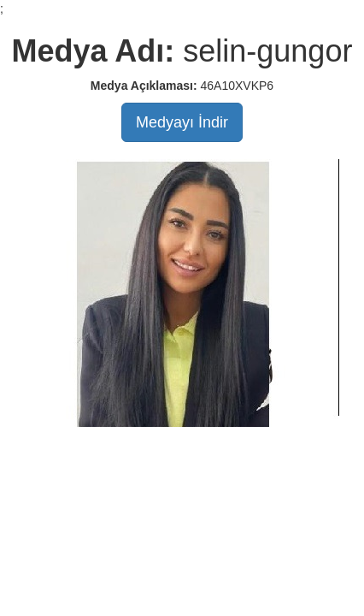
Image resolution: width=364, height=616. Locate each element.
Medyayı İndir (182, 122)
